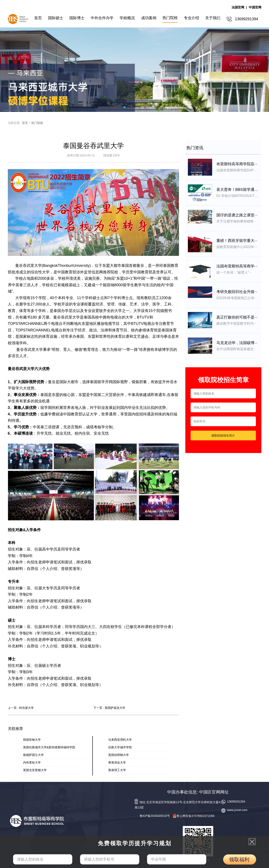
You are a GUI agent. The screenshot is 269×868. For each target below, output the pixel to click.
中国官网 (255, 7)
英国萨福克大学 (115, 708)
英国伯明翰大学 (119, 755)
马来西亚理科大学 (120, 740)
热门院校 (37, 123)
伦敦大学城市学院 (120, 747)
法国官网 (238, 7)
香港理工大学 (117, 770)
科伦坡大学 (26, 708)
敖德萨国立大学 (33, 755)
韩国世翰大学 (32, 740)
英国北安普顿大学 (35, 770)
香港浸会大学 (117, 762)
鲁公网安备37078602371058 (194, 816)
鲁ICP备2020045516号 (155, 816)
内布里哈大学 (32, 762)
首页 (25, 123)
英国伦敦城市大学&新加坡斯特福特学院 (49, 747)
